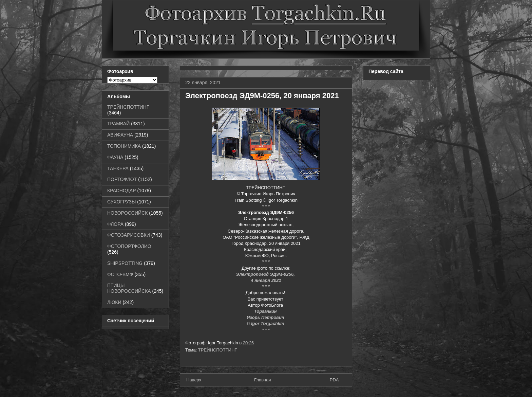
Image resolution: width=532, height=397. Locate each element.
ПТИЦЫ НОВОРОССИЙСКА (129, 288)
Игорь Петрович (266, 317)
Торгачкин (266, 311)
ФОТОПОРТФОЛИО (129, 246)
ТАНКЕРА (118, 168)
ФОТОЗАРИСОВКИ (129, 235)
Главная (262, 380)
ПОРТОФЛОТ (122, 179)
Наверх (194, 380)
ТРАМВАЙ (118, 124)
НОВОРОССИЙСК (127, 213)
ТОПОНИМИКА (124, 146)
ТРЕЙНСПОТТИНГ (218, 350)
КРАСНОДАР (122, 191)
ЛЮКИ (114, 302)
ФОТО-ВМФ (120, 274)
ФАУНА (115, 157)
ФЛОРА (115, 224)
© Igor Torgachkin (266, 323)
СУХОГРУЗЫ (121, 202)
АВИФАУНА (120, 135)
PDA (334, 380)
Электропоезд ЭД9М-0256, (266, 274)
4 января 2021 (266, 280)
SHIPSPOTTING (125, 263)
